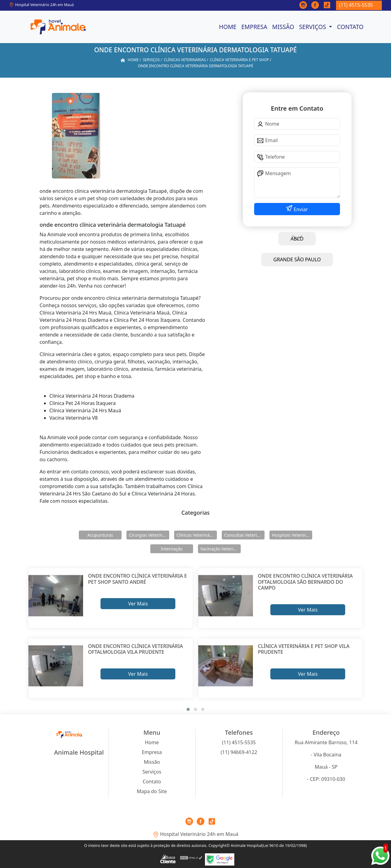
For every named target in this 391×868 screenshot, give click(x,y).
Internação (172, 549)
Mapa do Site (152, 791)
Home (228, 27)
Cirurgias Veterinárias (149, 535)
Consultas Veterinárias (244, 535)
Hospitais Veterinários (292, 535)
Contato (350, 27)
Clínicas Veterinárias (197, 535)
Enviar (300, 209)
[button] (188, 709)
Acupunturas (100, 535)
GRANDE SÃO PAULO (297, 259)
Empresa (254, 27)
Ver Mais (138, 604)
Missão (283, 27)
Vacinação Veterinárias (221, 549)
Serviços (313, 27)
